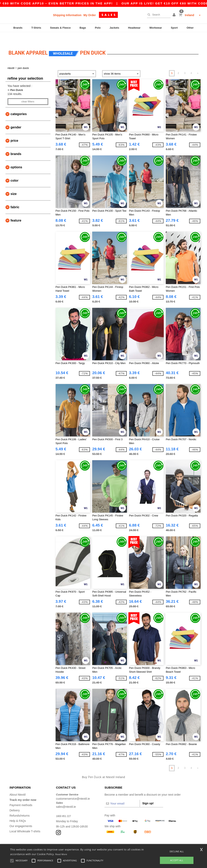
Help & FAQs (18, 811)
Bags (83, 28)
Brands (18, 28)
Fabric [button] (15, 197)
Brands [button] (16, 144)
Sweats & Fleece (60, 28)
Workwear (156, 28)
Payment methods (21, 795)
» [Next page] (198, 63)
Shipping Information (67, 15)
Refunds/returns (20, 806)
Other (190, 28)
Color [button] (14, 170)
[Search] (158, 15)
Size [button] (14, 184)
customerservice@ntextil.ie (73, 789)
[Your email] (122, 793)
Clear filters (28, 92)
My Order (90, 15)
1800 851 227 (65, 806)
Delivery (15, 800)
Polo (98, 28)
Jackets (114, 28)
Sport (174, 28)
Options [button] (16, 157)
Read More (61, 854)
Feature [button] (16, 210)
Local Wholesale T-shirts (25, 821)
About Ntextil (17, 785)
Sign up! (148, 793)
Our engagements (21, 816)
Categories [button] (19, 104)
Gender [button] (16, 117)
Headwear (134, 28)
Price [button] (14, 131)
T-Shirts (36, 28)
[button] (175, 15)
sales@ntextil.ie (66, 797)
